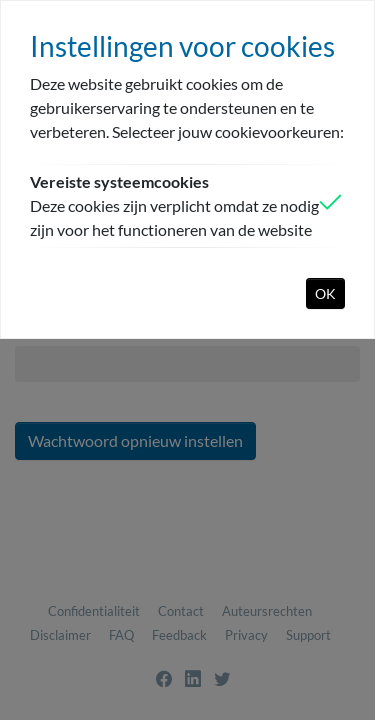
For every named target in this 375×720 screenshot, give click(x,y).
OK (325, 293)
